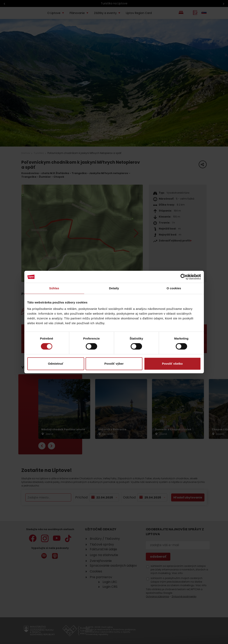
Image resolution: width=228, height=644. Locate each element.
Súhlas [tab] (54, 288)
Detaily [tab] (114, 288)
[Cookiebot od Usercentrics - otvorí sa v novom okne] (183, 277)
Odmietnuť (56, 364)
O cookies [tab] (174, 288)
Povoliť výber (114, 364)
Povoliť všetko (172, 364)
